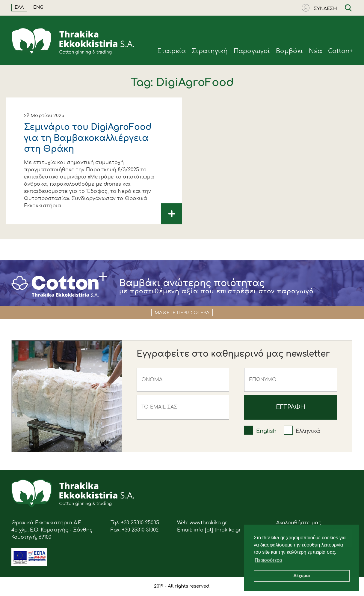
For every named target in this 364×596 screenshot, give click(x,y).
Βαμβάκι (289, 51)
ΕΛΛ (19, 7)
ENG (38, 7)
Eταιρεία (172, 51)
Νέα (315, 51)
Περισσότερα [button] (268, 560)
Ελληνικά (308, 431)
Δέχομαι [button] (302, 576)
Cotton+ (340, 51)
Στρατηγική (210, 51)
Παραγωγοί (252, 51)
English (266, 431)
